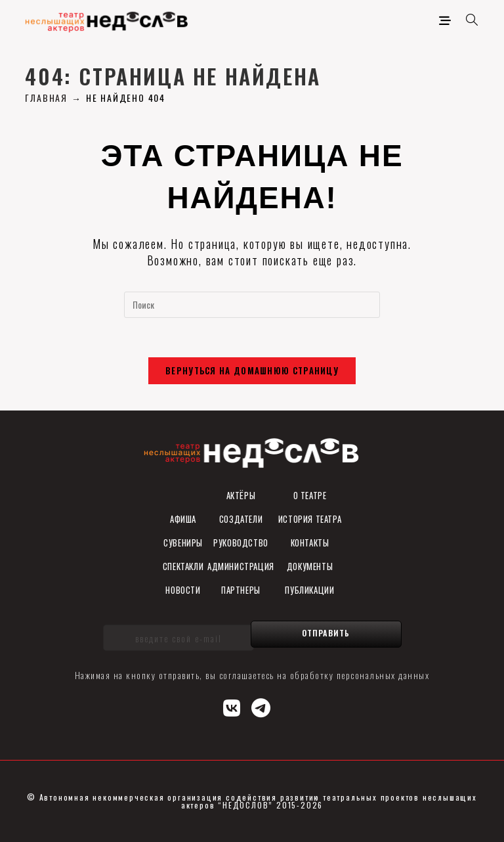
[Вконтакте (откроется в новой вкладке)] (232, 706)
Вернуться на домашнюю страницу (252, 370)
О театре (310, 495)
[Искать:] (468, 20)
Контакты (310, 543)
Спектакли (183, 566)
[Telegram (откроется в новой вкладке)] (262, 706)
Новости (183, 590)
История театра (310, 519)
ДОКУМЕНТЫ (310, 566)
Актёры (241, 495)
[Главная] (46, 98)
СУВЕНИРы (183, 543)
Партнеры (241, 590)
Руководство (241, 543)
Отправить (326, 633)
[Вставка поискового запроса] (252, 305)
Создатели (241, 519)
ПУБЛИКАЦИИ (309, 590)
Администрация (241, 566)
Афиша (183, 519)
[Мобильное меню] (448, 20)
